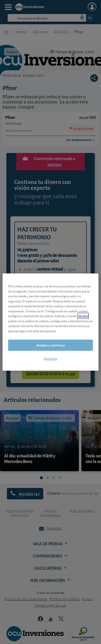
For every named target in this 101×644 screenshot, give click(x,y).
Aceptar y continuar (51, 345)
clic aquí (83, 316)
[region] (51, 322)
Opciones (50, 359)
